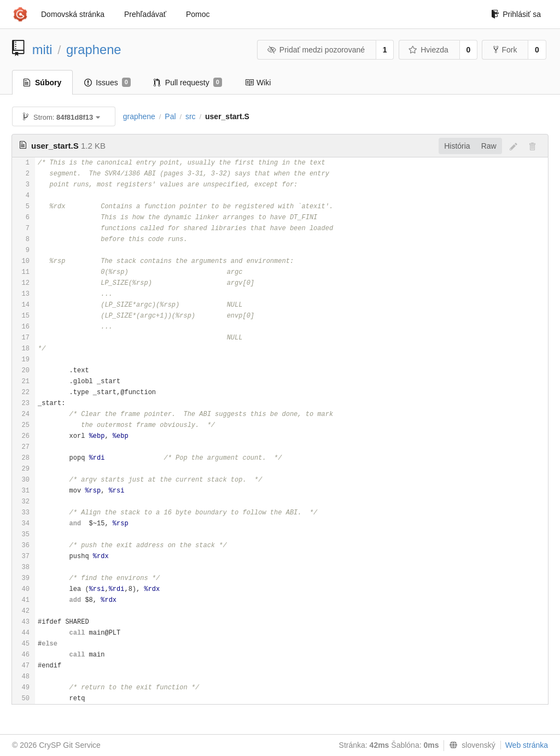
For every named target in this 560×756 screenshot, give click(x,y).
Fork (505, 50)
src (191, 116)
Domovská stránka (73, 14)
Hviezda (428, 50)
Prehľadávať (145, 14)
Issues (107, 83)
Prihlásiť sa (516, 14)
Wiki (258, 83)
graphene (94, 49)
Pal (170, 116)
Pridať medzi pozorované (316, 50)
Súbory (42, 83)
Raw (489, 146)
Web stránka (527, 745)
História (457, 146)
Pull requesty (188, 83)
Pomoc (198, 14)
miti (42, 49)
